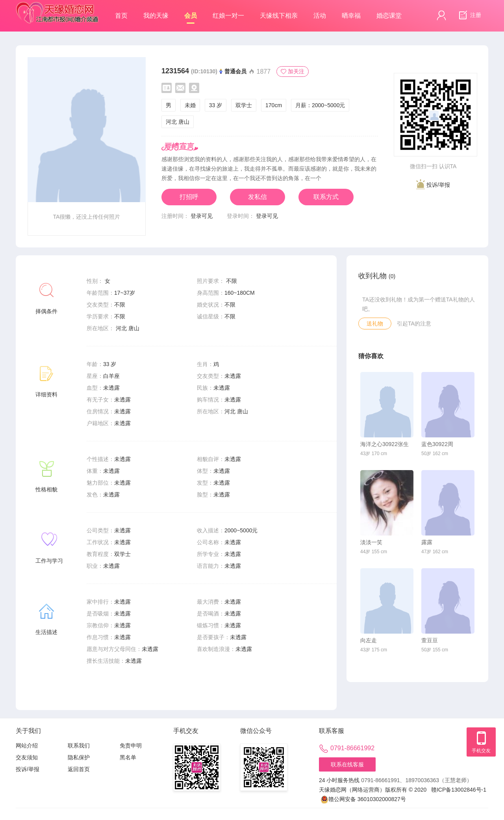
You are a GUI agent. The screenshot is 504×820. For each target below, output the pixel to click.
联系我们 (79, 746)
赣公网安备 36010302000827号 (363, 799)
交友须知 (27, 757)
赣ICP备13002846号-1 (459, 790)
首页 (121, 16)
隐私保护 (79, 757)
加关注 (293, 71)
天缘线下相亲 (279, 16)
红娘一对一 (228, 16)
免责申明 (131, 746)
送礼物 (375, 324)
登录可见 (202, 216)
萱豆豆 (430, 640)
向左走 (369, 640)
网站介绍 (27, 746)
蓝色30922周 (437, 444)
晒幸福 (351, 16)
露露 (427, 542)
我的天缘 (156, 16)
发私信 (258, 197)
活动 (320, 16)
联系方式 (326, 197)
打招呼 (189, 197)
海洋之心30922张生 (384, 444)
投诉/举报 (433, 184)
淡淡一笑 (371, 542)
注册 (469, 15)
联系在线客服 (347, 764)
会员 (191, 18)
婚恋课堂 (389, 16)
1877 (259, 72)
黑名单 (128, 757)
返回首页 (79, 769)
